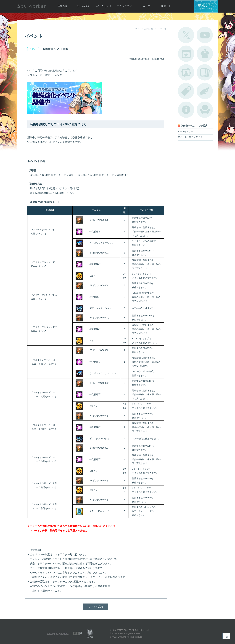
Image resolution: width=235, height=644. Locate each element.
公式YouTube (205, 35)
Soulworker (32, 6)
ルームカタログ (205, 110)
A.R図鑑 (205, 72)
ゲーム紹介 (83, 6)
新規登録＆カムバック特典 (194, 126)
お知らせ (62, 6)
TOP (226, 636)
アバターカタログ (205, 54)
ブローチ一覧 (205, 91)
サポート (166, 6)
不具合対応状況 (186, 110)
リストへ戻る (96, 607)
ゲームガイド (104, 6)
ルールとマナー (186, 131)
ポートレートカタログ (186, 72)
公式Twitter (186, 35)
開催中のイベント (186, 54)
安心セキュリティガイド (190, 137)
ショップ (145, 6)
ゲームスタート (206, 6)
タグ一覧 (186, 91)
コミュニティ (124, 6)
